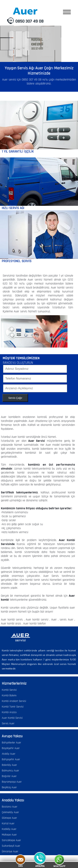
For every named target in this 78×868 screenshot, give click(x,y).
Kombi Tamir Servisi (13, 707)
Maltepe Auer (9, 835)
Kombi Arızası (9, 712)
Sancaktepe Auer (11, 840)
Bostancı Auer (10, 807)
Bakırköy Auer (9, 765)
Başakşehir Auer (11, 748)
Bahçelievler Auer (11, 743)
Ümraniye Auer (10, 851)
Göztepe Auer (9, 818)
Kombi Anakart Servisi (14, 701)
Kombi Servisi (9, 690)
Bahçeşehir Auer (11, 759)
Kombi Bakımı (9, 696)
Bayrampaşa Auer (12, 782)
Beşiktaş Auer (9, 787)
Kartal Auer (8, 823)
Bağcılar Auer (9, 776)
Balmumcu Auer (10, 771)
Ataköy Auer (9, 754)
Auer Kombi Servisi (12, 718)
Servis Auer (8, 723)
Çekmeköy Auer (10, 812)
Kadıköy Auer (9, 829)
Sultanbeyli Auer (11, 846)
